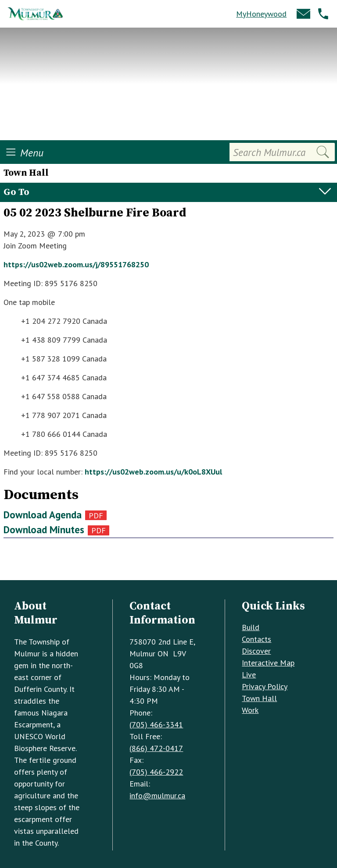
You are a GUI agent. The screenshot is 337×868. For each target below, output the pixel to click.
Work (250, 710)
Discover (256, 651)
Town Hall (259, 698)
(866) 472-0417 (156, 748)
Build (251, 627)
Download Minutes (44, 530)
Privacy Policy (265, 686)
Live (249, 675)
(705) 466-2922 (156, 772)
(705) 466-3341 (156, 725)
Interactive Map (268, 663)
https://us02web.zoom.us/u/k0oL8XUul (153, 472)
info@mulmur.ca (157, 795)
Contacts (256, 639)
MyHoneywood (261, 14)
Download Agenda (43, 515)
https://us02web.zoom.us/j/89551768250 (76, 264)
